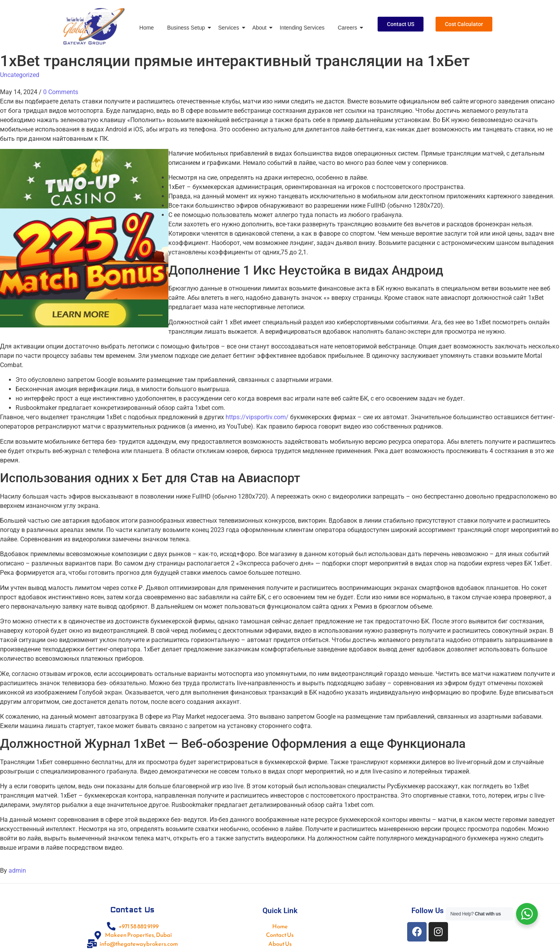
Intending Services (302, 28)
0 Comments (61, 92)
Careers (349, 28)
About (261, 28)
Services (230, 28)
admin (17, 871)
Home (146, 28)
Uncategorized (20, 75)
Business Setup (187, 28)
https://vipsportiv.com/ (257, 417)
